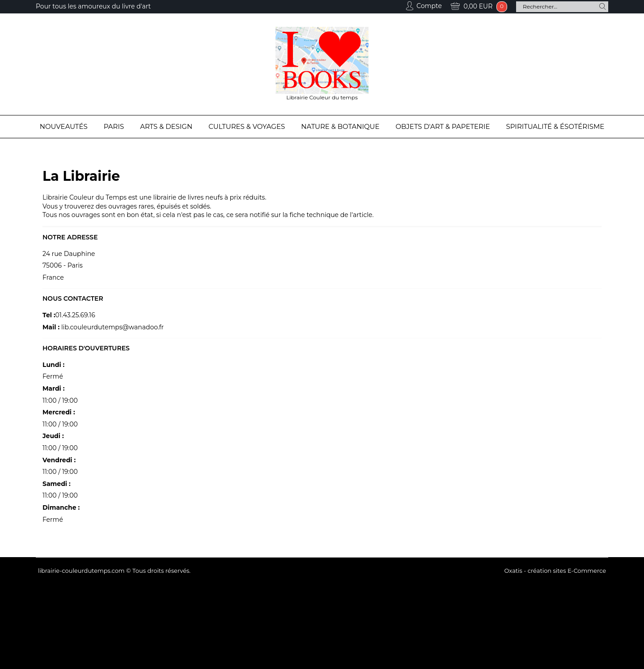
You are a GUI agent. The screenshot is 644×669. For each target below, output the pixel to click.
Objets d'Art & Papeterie (443, 126)
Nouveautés (64, 126)
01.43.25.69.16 (75, 315)
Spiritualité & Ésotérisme (555, 126)
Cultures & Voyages (247, 126)
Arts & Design (166, 126)
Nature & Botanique (340, 126)
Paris (114, 126)
